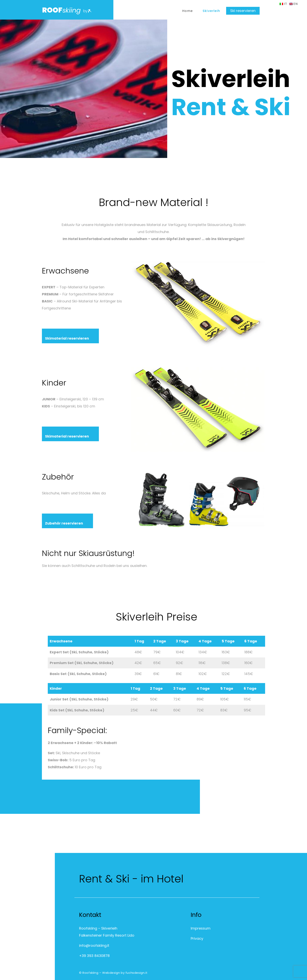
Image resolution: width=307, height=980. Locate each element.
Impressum (201, 928)
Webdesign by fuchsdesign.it (125, 973)
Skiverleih (211, 11)
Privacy (197, 938)
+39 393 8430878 (94, 956)
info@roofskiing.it (94, 945)
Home (188, 11)
